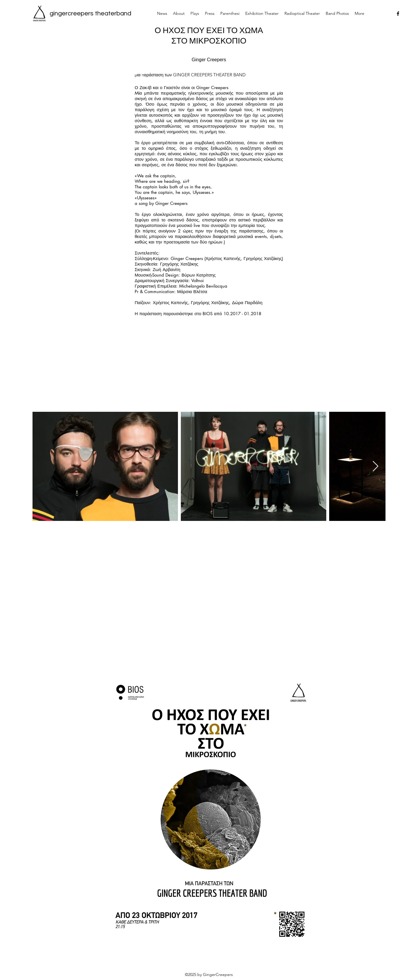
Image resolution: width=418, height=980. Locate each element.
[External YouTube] (210, 601)
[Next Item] (375, 466)
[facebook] (398, 14)
